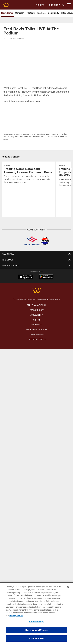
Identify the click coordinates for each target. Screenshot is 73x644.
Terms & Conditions (36, 305)
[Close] (68, 587)
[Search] (63, 5)
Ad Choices (36, 325)
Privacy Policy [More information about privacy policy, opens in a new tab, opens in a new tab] (16, 616)
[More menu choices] (69, 5)
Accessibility (37, 315)
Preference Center (37, 339)
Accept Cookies (36, 638)
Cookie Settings (37, 334)
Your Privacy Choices (36, 329)
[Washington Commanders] (37, 291)
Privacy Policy (37, 310)
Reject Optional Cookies (36, 630)
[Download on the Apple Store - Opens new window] (26, 277)
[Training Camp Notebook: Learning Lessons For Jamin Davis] (28, 174)
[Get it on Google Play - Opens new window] (46, 278)
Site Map (36, 320)
